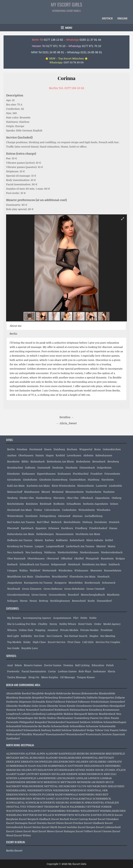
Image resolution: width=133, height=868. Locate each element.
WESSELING (14, 815)
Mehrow (93, 714)
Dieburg (87, 522)
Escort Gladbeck (94, 823)
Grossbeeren (84, 706)
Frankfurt (97, 474)
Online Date (26, 630)
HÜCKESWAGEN (64, 770)
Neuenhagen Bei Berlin (32, 718)
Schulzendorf (14, 730)
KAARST (11, 774)
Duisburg (59, 449)
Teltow (99, 730)
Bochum (72, 449)
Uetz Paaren (111, 730)
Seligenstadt (58, 564)
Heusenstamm (65, 534)
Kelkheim (62, 540)
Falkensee (84, 702)
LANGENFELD (27, 778)
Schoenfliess (77, 726)
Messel (46, 492)
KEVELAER (58, 774)
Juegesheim (15, 583)
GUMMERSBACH (17, 766)
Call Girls (88, 642)
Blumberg (12, 698)
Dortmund (36, 449)
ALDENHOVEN (15, 754)
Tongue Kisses (86, 677)
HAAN (32, 766)
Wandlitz (27, 734)
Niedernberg (44, 498)
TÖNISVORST (35, 807)
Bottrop (44, 601)
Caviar (52, 671)
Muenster (96, 571)
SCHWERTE (47, 803)
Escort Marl (31, 831)
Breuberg (113, 462)
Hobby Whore (68, 624)
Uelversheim (52, 510)
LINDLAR (81, 778)
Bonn (98, 449)
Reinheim (32, 504)
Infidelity (26, 636)
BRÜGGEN (13, 758)
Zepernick (119, 734)
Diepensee (25, 702)
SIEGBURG (62, 803)
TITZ (23, 807)
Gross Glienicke (49, 706)
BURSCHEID (37, 758)
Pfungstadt (92, 559)
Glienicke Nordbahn (18, 706)
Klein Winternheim (64, 486)
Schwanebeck (32, 730)
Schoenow (92, 726)
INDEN (90, 770)
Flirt (76, 618)
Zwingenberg (48, 516)
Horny (54, 624)
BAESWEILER (67, 754)
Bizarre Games (33, 665)
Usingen (12, 571)
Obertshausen (36, 559)
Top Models (14, 642)
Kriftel (109, 540)
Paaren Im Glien (100, 718)
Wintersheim (15, 516)
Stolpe (90, 730)
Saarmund (73, 722)
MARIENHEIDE (16, 782)
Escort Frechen (74, 823)
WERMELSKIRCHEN (113, 811)
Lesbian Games (67, 671)
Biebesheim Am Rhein (60, 462)
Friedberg (81, 528)
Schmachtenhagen (115, 722)
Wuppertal (86, 449)
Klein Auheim (95, 540)
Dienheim (71, 468)
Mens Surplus (50, 677)
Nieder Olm (27, 498)
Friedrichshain (100, 702)
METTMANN (68, 782)
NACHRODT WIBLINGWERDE (25, 786)
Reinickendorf (57, 722)
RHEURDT (102, 795)
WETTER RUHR (32, 815)
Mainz (111, 546)
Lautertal (101, 486)
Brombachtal (15, 468)
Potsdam (22, 449)
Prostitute (107, 630)
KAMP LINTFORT (28, 774)
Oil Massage (68, 677)
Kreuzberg (95, 710)
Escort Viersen (103, 831)
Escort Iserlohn (67, 827)
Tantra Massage (17, 677)
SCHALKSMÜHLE (81, 799)
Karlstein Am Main (38, 486)
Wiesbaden (104, 510)
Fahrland (72, 702)
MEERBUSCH (35, 782)
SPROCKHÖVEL (94, 803)
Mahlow (68, 714)
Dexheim (58, 468)
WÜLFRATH (82, 815)
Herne (24, 601)
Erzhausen (64, 474)
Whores (12, 630)
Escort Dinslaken (108, 819)
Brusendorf (66, 698)
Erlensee (54, 528)
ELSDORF (52, 758)
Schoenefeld (14, 726)
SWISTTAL (13, 807)
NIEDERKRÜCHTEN (40, 790)
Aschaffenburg (93, 516)
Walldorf (35, 571)
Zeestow (107, 734)
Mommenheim (74, 492)
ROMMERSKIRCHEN (19, 799)
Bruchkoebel (60, 577)
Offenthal (66, 559)
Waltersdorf (13, 734)
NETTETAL (51, 786)
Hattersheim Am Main (21, 534)
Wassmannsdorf (55, 734)
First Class (74, 642)
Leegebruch (13, 714)
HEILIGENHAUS (94, 766)
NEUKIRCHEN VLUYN (72, 786)
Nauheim (109, 492)
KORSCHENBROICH (91, 774)
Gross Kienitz (67, 706)
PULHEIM (48, 795)
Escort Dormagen (17, 823)
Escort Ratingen (65, 831)
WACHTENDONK (17, 811)
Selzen (114, 504)
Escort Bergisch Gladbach (35, 819)
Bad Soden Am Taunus (21, 522)
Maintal (101, 546)
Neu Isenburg (34, 552)
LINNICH (94, 778)
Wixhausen (81, 571)
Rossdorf (73, 595)
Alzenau (77, 516)
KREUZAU (110, 774)
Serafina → (66, 417)
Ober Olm (73, 498)
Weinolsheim (87, 510)
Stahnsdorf (79, 730)
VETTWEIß (93, 807)
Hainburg (94, 480)
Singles (94, 636)
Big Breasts (14, 618)
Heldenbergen (45, 534)
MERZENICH (52, 782)
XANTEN (96, 815)
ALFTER (30, 754)
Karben (49, 540)
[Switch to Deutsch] (107, 19)
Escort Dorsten (38, 823)
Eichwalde (39, 702)
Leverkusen (74, 455)
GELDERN (82, 762)
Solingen (12, 601)
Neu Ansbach (15, 552)
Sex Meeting (108, 636)
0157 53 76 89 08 (74, 62)
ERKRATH (27, 762)
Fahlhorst (59, 702)
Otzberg (116, 498)
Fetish (110, 665)
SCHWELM (32, 803)
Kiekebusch (62, 710)
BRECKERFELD (115, 754)
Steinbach (74, 564)
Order (98, 624)
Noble (93, 618)
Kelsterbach (77, 540)
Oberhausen (26, 455)
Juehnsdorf (47, 710)
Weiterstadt (49, 571)
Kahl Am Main (16, 486)
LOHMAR (106, 778)
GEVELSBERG (98, 762)
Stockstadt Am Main (19, 510)
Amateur (53, 630)
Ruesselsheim (113, 571)
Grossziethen (101, 706)
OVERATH (35, 795)
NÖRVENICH (78, 790)
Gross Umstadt (96, 589)
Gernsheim (14, 480)
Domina (68, 665)
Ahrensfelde (14, 693)
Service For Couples (108, 642)
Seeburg (46, 730)
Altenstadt (64, 516)
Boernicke (25, 698)
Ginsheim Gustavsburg (53, 480)
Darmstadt (44, 468)
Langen (39, 546)
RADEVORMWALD (67, 795)
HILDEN (27, 770)
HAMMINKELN (57, 766)
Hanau (113, 528)
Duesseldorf (104, 601)
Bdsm (18, 665)
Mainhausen (32, 492)
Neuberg (12, 498)
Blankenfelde (107, 693)
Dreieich (114, 522)
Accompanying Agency (37, 618)
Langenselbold (55, 546)
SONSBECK (77, 803)
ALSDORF (52, 754)
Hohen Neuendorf (28, 710)
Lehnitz (26, 714)
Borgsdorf (38, 698)
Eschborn (67, 528)
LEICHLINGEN (66, 778)
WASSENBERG (56, 811)
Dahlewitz (80, 698)
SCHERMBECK (102, 799)
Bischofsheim (72, 522)
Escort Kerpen (87, 827)
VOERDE (106, 807)
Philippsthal (27, 722)
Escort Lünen (14, 831)
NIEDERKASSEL (16, 790)
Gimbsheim (30, 480)
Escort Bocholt (60, 819)
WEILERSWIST (90, 811)
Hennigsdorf (117, 706)
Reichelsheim (15, 504)
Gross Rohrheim (74, 589)
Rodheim (59, 504)
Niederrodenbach (112, 552)
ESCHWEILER (43, 762)
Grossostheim (57, 595)
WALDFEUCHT (37, 811)
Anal (10, 665)
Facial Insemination (34, 671)
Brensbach (99, 462)
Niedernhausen (89, 552)
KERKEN (45, 774)
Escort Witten (23, 835)
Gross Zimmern (32, 589)
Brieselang (52, 698)
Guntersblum (78, 480)
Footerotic (13, 671)
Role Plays (85, 671)
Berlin (11, 449)
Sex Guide (13, 648)
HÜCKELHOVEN (43, 770)
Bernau (76, 693)
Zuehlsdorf (13, 738)
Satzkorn (85, 722)
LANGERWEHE (46, 778)
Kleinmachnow (79, 710)
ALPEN (41, 754)
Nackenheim (93, 492)
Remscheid (79, 601)
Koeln (91, 601)
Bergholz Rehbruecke (58, 693)
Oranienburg (82, 718)
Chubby (43, 624)
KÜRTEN (12, 778)
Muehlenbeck (107, 714)
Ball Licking (82, 665)
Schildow (97, 722)
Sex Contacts (54, 636)
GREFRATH (114, 762)
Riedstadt (46, 504)
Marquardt (81, 714)
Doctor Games (53, 665)
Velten (123, 730)
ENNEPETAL (90, 758)
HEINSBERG (113, 766)
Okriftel (79, 559)
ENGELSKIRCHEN (70, 758)
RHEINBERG (87, 795)
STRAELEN (112, 803)
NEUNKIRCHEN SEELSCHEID (106, 786)
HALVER (42, 766)
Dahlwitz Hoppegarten (100, 698)
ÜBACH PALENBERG (73, 807)
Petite (84, 618)
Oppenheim (103, 498)
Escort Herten (32, 827)
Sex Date (39, 636)
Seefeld (56, 730)
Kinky (27, 642)
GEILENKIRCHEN (64, 762)
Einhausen (28, 474)
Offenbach (87, 498)
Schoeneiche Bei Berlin (36, 726)
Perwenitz (12, 722)
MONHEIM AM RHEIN (91, 782)
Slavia (111, 671)
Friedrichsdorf (98, 528)
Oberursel (53, 559)
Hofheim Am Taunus (20, 540)
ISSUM (99, 770)
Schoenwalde (107, 726)
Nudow (51, 718)
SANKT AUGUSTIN (57, 799)
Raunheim (107, 559)
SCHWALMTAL (15, 803)
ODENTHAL (94, 790)
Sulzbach (114, 564)
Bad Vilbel (43, 522)
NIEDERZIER (61, 790)
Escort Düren (56, 823)
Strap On (34, 677)
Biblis (25, 462)
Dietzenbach (87, 468)
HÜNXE (80, 770)
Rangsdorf (41, 722)
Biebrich (56, 522)
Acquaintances (62, 618)
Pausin (115, 718)
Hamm (40, 455)
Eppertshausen (46, 474)
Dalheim (30, 468)
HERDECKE (13, 770)
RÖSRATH (39, 799)
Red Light (13, 636)
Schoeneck (109, 583)
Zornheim (31, 516)
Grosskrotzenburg (18, 595)
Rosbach (12, 564)
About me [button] (16, 326)
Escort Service (57, 642)
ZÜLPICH (108, 815)
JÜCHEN (110, 770)
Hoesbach (103, 577)
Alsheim (88, 455)
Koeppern (61, 583)
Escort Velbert (84, 831)
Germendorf (117, 702)
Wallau (24, 571)
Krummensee (111, 710)
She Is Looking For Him (22, 624)
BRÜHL (24, 758)
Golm (35, 706)
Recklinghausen (60, 601)
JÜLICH (121, 770)
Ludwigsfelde (54, 714)
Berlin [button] (13, 334)
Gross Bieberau (53, 589)
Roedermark (92, 583)
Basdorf (27, 693)
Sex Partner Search (76, 636)
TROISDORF (52, 807)
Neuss (33, 601)
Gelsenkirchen (112, 449)
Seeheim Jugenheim (95, 504)
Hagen (50, 455)
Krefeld (60, 455)
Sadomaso (99, 671)
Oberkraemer (65, 718)
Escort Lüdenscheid (108, 827)
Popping (40, 630)
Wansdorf (39, 734)
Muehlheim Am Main (20, 577)
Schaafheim (74, 504)
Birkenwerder (90, 693)
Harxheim (108, 480)
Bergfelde (38, 693)
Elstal (49, 702)
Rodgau (120, 559)
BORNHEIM (97, 754)
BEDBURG (83, 754)
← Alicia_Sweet (66, 423)
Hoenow (11, 710)
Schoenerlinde (60, 726)
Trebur (38, 510)
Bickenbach (38, 462)
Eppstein (41, 528)
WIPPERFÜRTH (64, 815)
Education (98, 665)
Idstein (39, 540)
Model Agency (112, 624)
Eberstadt (13, 528)
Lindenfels (115, 486)
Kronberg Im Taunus (20, 546)
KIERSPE (72, 774)
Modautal (58, 492)
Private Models (69, 630)
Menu (69, 28)
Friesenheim (112, 474)
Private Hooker (89, 630)
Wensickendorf (75, 734)
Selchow (67, 730)
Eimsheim (13, 474)
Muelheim (113, 595)
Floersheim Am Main (82, 577)
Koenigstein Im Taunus (38, 583)
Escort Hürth (49, 827)
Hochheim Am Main (88, 534)
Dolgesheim (104, 468)
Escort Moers (47, 831)
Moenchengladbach (93, 595)
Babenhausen (104, 455)
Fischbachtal (81, 474)
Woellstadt (14, 589)
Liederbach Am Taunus (80, 546)
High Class (39, 642)
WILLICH (48, 815)
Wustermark (93, 734)
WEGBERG (73, 811)
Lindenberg (38, 714)
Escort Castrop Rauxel (83, 819)
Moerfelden (76, 583)
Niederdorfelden (68, 552)
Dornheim (101, 522)
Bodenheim (83, 462)
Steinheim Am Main (94, 564)
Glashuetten (42, 577)
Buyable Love (30, 648)
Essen (48, 449)
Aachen (12, 455)
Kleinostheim (86, 486)
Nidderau (50, 552)
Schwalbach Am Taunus (34, 564)
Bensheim (13, 462)
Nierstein (59, 498)
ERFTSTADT (106, 758)
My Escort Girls (67, 4)
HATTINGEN (75, 766)
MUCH (110, 782)
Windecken (65, 571)
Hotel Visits (85, 624)
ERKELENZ (13, 762)
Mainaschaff (15, 492)
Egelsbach (27, 528)
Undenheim (69, 510)
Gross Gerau (39, 595)
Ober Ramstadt (16, 559)
